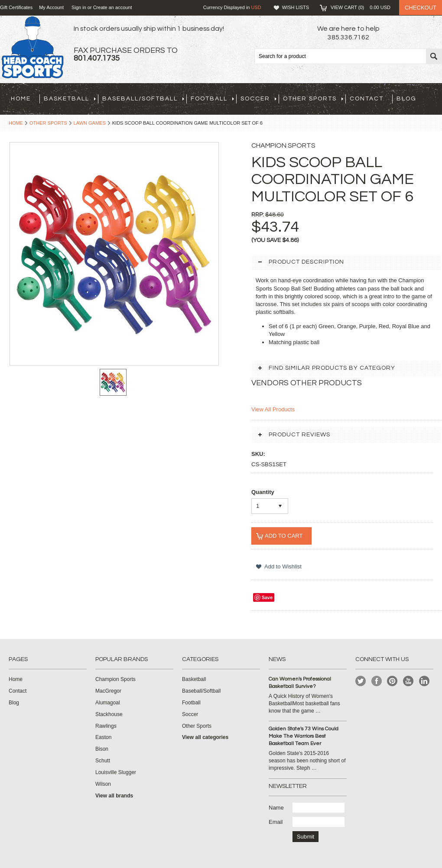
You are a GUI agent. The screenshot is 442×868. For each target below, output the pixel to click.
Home (16, 123)
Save (267, 597)
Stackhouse (109, 714)
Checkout (421, 8)
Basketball (70, 99)
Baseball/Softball (143, 99)
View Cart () (361, 7)
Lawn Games (90, 123)
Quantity (263, 492)
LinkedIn (424, 681)
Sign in (79, 7)
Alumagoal (108, 703)
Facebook (377, 681)
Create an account (113, 7)
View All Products (273, 409)
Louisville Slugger (116, 772)
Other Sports (313, 99)
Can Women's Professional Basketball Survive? (300, 683)
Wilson (103, 784)
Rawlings (106, 726)
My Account (51, 7)
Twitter (361, 681)
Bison (102, 749)
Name (276, 808)
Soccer (258, 99)
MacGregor (108, 691)
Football (212, 99)
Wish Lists (296, 7)
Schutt (103, 761)
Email (276, 822)
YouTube (408, 681)
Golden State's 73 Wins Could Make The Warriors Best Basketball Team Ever (304, 736)
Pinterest (392, 681)
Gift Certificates (16, 7)
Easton (103, 737)
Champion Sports (115, 679)
